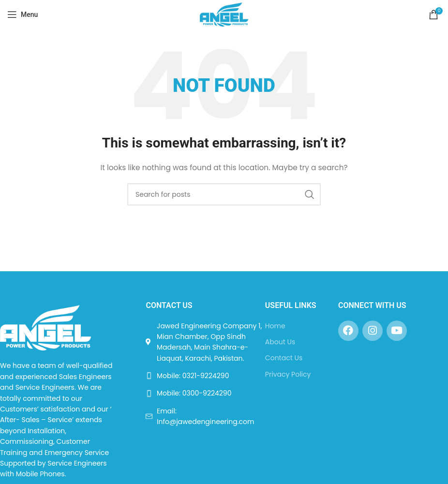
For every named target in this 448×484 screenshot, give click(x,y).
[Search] (224, 194)
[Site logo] (224, 14)
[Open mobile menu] (22, 15)
